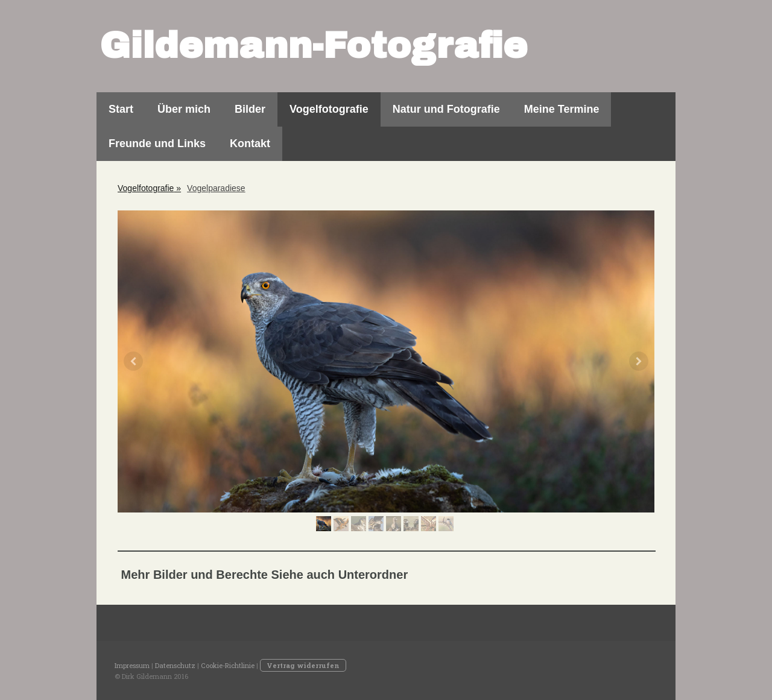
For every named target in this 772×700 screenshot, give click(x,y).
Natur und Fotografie (446, 109)
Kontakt (250, 143)
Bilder (250, 109)
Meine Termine (562, 109)
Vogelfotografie (329, 109)
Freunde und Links (157, 143)
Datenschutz (175, 665)
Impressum (132, 665)
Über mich (184, 109)
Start (121, 109)
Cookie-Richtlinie (228, 665)
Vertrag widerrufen (303, 665)
